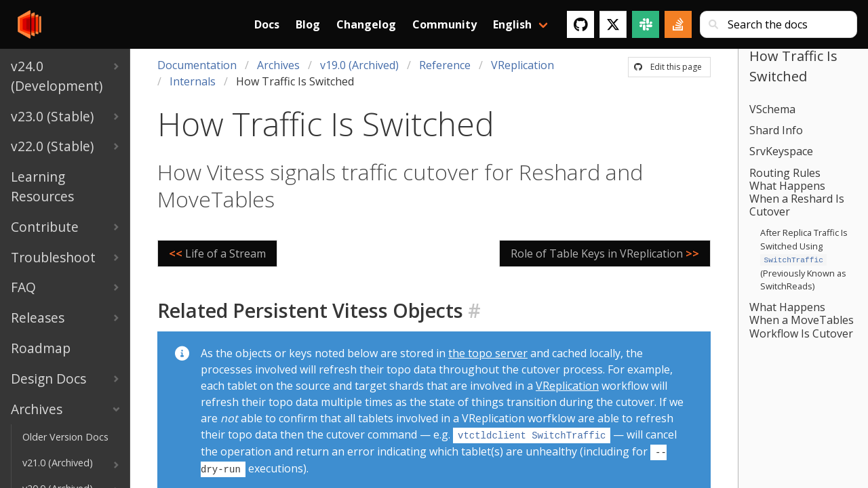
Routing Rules (785, 173)
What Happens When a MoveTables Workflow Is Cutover (802, 319)
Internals (193, 81)
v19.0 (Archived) (359, 65)
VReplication (522, 65)
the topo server (488, 353)
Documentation (197, 65)
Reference (445, 65)
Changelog (366, 24)
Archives (278, 65)
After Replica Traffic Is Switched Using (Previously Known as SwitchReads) (804, 259)
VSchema (772, 109)
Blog (308, 24)
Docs (267, 24)
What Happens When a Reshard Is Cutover (797, 199)
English (512, 24)
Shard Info (776, 130)
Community (445, 24)
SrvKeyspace (781, 151)
